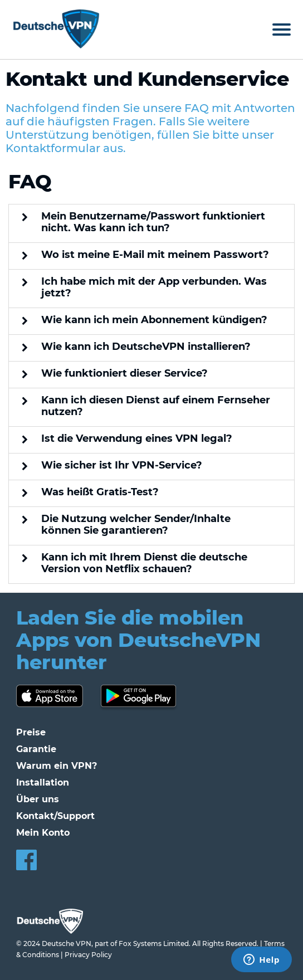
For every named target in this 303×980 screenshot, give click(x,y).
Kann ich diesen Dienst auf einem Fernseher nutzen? (156, 406)
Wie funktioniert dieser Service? (124, 374)
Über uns (38, 799)
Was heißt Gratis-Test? (100, 492)
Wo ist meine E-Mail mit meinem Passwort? (155, 255)
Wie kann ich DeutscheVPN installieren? (146, 347)
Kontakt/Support (55, 816)
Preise (31, 732)
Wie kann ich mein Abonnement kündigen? (154, 320)
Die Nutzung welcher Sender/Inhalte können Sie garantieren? (136, 525)
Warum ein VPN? (57, 766)
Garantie (36, 749)
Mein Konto (43, 833)
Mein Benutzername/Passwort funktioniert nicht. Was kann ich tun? (153, 222)
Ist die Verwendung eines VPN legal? (137, 439)
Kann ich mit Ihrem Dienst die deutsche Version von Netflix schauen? (144, 563)
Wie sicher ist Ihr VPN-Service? (122, 465)
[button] (151, 224)
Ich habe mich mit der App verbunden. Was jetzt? (154, 287)
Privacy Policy (88, 955)
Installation (43, 782)
